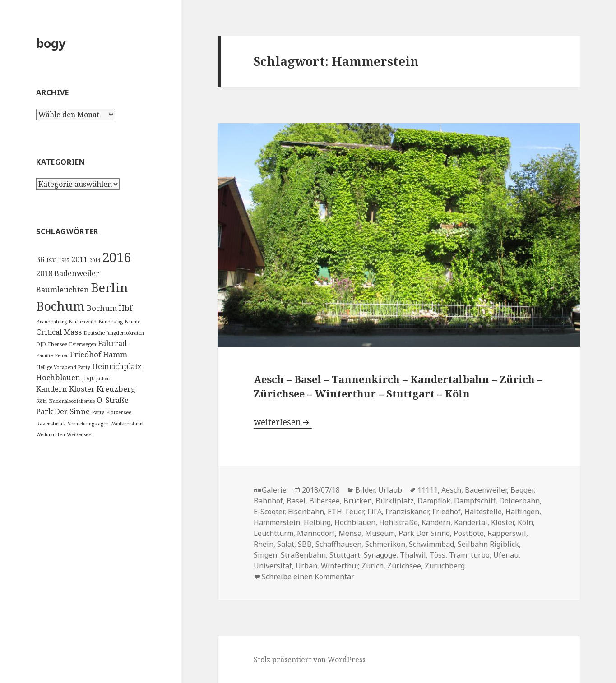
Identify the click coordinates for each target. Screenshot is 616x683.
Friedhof (86, 354)
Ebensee (58, 344)
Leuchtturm (273, 533)
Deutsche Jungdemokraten (114, 333)
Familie (44, 355)
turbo (480, 555)
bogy (51, 43)
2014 (95, 260)
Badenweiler (77, 273)
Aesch (451, 490)
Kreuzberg (116, 389)
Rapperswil (507, 533)
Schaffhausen (338, 544)
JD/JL (88, 378)
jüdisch (104, 378)
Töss (438, 555)
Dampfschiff (475, 501)
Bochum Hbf (109, 308)
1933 (51, 260)
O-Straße (113, 400)
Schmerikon (385, 544)
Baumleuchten (63, 289)
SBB (305, 544)
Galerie (274, 490)
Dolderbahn (519, 501)
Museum (380, 533)
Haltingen (522, 512)
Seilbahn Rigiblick (488, 544)
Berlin (109, 288)
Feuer (61, 355)
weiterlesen (283, 422)
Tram (458, 555)
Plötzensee (119, 412)
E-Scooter (269, 512)
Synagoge (380, 555)
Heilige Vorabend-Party (63, 367)
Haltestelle (483, 512)
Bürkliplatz (395, 501)
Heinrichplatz (117, 366)
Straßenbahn (303, 555)
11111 (428, 490)
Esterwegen (83, 344)
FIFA (375, 512)
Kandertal (471, 522)
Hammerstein (277, 522)
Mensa (350, 533)
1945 (64, 260)
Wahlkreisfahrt (127, 424)
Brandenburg (51, 322)
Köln (42, 401)
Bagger (522, 490)
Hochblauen (58, 377)
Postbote (469, 533)
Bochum (60, 306)
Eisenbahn (306, 512)
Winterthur (339, 566)
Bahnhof (268, 501)
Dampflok (434, 501)
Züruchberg (445, 566)
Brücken (358, 501)
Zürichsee (404, 566)
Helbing (317, 522)
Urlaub (390, 490)
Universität (273, 566)
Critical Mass (59, 332)
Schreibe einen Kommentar (308, 577)
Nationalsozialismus (72, 401)
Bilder (365, 490)
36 (40, 259)
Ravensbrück (51, 424)
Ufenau (506, 555)
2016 (116, 257)
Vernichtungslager (88, 424)
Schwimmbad (431, 544)
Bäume (132, 322)
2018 (44, 273)
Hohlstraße (398, 522)
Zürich (373, 566)
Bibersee (324, 501)
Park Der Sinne (63, 411)
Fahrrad (112, 343)
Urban (306, 566)
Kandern (52, 389)
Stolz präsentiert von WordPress (310, 660)
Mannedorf (316, 533)
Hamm (115, 354)
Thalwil (413, 555)
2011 (79, 259)
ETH (335, 512)
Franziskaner (407, 512)
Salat (286, 544)
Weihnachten (51, 434)
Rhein (264, 544)
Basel (296, 501)
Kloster (82, 389)
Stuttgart (345, 555)
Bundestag (111, 322)
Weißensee (79, 434)
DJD (41, 344)
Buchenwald (83, 322)
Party (98, 412)
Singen (265, 555)
